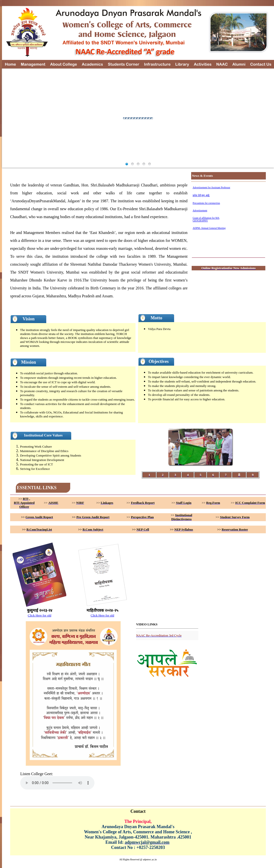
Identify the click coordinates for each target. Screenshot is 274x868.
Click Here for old (39, 615)
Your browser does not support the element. (57, 783)
